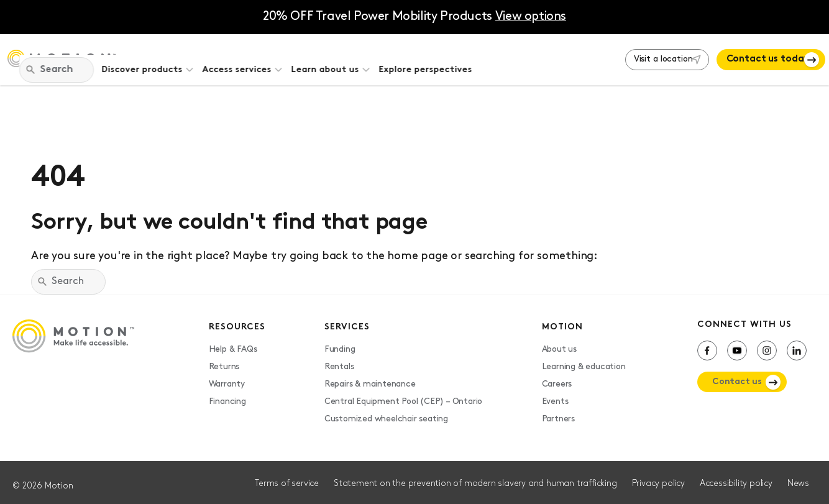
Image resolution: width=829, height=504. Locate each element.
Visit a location (637, 56)
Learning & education (584, 360)
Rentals (339, 360)
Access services (340, 56)
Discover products (245, 56)
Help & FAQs (233, 343)
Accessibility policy (736, 477)
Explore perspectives (529, 56)
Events (555, 395)
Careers (557, 378)
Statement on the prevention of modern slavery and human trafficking (475, 477)
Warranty (227, 378)
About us (559, 343)
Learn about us (428, 56)
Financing (227, 395)
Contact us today (757, 56)
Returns (224, 360)
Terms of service (287, 477)
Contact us (737, 375)
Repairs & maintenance (370, 378)
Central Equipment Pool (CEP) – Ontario (403, 395)
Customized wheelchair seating (386, 412)
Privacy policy (658, 477)
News (798, 477)
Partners (558, 412)
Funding (340, 343)
